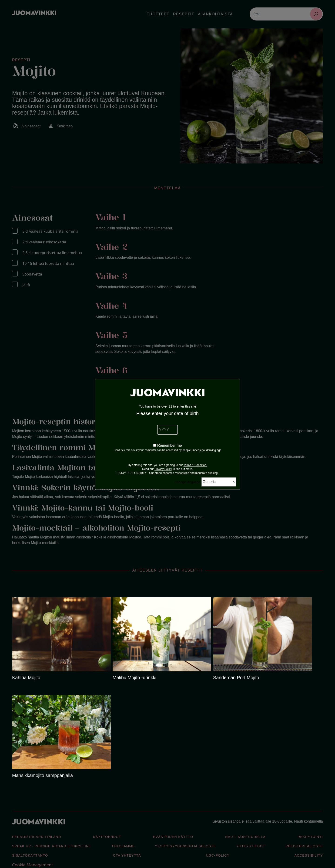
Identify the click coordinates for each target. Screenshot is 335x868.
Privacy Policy (163, 469)
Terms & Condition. (195, 465)
